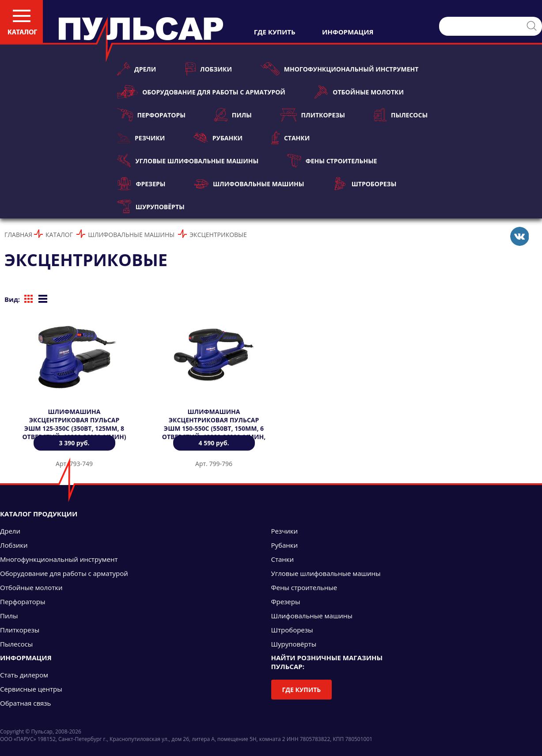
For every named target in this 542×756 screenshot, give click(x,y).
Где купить (302, 690)
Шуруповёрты (151, 207)
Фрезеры (141, 184)
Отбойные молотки (359, 92)
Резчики (141, 138)
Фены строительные (332, 161)
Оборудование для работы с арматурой (201, 92)
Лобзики (208, 69)
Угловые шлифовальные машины (188, 161)
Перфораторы (151, 115)
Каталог (59, 235)
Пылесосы (401, 115)
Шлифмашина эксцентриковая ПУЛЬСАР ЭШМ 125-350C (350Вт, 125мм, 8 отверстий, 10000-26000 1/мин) (74, 424)
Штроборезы (364, 184)
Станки (290, 138)
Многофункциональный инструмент (339, 69)
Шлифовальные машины (249, 184)
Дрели (136, 69)
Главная (18, 235)
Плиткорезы (313, 115)
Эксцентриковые (218, 235)
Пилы (233, 115)
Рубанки (218, 138)
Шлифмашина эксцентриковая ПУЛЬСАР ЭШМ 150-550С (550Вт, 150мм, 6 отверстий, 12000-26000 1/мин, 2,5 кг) (214, 428)
